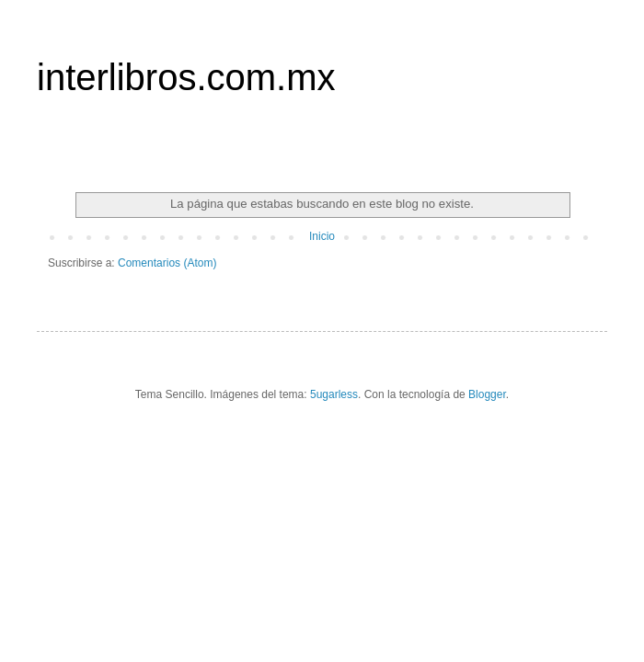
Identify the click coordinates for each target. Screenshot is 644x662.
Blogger (487, 394)
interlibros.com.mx (186, 77)
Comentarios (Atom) (167, 263)
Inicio (322, 236)
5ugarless (334, 394)
